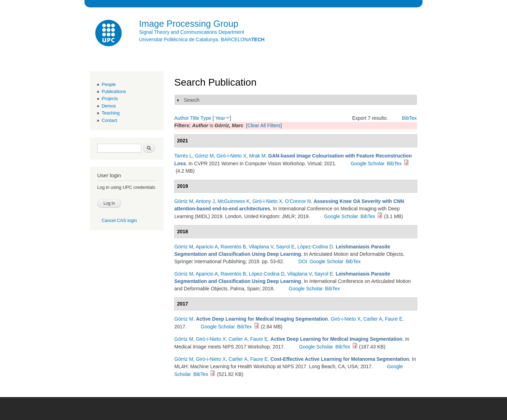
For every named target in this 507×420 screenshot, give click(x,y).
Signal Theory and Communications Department (192, 32)
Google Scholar (368, 163)
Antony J (205, 201)
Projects (110, 98)
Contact (109, 120)
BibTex (409, 118)
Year (220, 118)
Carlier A (373, 319)
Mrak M (257, 156)
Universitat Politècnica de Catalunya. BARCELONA (202, 39)
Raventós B (233, 247)
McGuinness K (234, 201)
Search (192, 100)
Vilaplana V (261, 247)
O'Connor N (298, 201)
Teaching (111, 113)
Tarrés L (183, 156)
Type (206, 118)
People (109, 84)
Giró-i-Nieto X (231, 156)
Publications (114, 91)
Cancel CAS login (119, 220)
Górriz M (204, 156)
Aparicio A (207, 247)
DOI (303, 261)
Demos (109, 106)
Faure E (394, 319)
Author (181, 118)
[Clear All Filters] (264, 125)
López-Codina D (315, 247)
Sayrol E (285, 247)
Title (195, 118)
